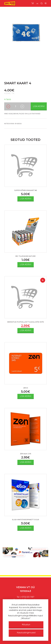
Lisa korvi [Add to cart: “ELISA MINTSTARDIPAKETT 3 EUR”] (26, 528)
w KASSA (18, 124)
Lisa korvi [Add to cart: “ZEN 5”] (26, 396)
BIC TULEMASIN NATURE (26, 256)
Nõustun (26, 625)
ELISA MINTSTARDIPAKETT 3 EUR (26, 520)
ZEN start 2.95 (26, 454)
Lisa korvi (39, 106)
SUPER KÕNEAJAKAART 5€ (26, 190)
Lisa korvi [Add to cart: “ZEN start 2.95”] (26, 462)
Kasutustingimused (26, 633)
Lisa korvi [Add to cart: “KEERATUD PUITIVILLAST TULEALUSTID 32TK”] (26, 330)
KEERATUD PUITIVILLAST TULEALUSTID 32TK (26, 322)
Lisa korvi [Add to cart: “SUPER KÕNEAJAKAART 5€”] (26, 199)
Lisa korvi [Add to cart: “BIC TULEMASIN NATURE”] (26, 264)
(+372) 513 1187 (27, 597)
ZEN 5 (26, 388)
